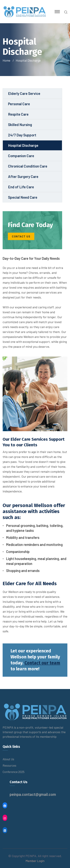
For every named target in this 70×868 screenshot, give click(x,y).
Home (7, 60)
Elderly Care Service (24, 93)
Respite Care (18, 114)
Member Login (35, 861)
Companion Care (21, 156)
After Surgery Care (23, 176)
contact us (21, 237)
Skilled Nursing (20, 125)
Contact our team (42, 663)
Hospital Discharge (23, 145)
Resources (9, 765)
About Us (8, 759)
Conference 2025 (14, 772)
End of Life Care (21, 187)
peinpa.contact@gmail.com (33, 794)
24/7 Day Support (22, 135)
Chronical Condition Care (28, 166)
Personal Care (19, 104)
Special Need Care (23, 197)
